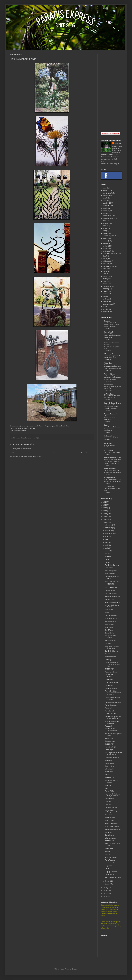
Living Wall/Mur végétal (111, 254)
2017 (105, 508)
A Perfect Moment (109, 445)
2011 (105, 520)
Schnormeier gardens (112, 826)
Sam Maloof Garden (111, 651)
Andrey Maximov (110, 641)
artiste (18, 438)
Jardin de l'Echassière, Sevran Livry (112, 647)
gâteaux (106, 233)
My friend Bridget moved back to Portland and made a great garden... (112, 336)
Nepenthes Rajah (111, 747)
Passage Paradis (110, 478)
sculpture (106, 299)
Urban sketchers (110, 838)
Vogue (107, 613)
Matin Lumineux (109, 436)
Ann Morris (108, 815)
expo (105, 221)
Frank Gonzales (110, 711)
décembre (109, 525)
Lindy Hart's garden (111, 682)
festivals (106, 223)
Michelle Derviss (110, 714)
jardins (105, 246)
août (107, 536)
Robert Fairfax (110, 791)
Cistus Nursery (110, 835)
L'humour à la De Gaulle (111, 438)
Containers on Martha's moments (113, 698)
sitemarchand (107, 304)
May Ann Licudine (111, 857)
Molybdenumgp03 (111, 619)
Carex (106, 425)
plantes (105, 289)
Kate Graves (109, 772)
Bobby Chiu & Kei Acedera (111, 637)
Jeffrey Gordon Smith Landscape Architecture (112, 583)
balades (106, 203)
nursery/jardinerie (109, 266)
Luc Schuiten (109, 685)
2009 (105, 888)
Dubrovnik (108, 804)
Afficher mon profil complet (110, 164)
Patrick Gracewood (111, 705)
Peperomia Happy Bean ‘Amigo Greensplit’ (113, 718)
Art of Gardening (110, 469)
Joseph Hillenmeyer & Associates (112, 722)
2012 (105, 517)
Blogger (75, 969)
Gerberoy (108, 660)
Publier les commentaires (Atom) (30, 457)
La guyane (108, 866)
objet (37, 438)
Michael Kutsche (110, 621)
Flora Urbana (108, 450)
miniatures (106, 261)
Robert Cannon (110, 763)
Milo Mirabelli (109, 769)
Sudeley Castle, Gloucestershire (111, 730)
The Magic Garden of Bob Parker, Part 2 (113, 754)
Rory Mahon (109, 760)
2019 (105, 502)
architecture (107, 193)
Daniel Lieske (109, 633)
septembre (109, 534)
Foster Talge (109, 848)
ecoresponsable (108, 218)
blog (104, 208)
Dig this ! (108, 643)
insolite (105, 243)
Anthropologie (109, 599)
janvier (108, 884)
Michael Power (110, 799)
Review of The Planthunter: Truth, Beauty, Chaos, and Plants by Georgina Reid (112, 461)
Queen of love (109, 766)
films (105, 226)
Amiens (107, 654)
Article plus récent (16, 453)
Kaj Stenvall (109, 738)
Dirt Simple (108, 443)
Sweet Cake (109, 610)
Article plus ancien (87, 453)
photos (105, 284)
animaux (106, 190)
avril (107, 548)
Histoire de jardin (109, 236)
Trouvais (108, 854)
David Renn (109, 630)
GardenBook (108, 385)
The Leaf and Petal (111, 588)
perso (105, 279)
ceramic (106, 213)
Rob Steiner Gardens (112, 565)
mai (107, 545)
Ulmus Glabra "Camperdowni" (111, 811)
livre (104, 256)
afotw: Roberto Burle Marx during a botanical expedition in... (112, 429)
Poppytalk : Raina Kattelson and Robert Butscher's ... (113, 693)
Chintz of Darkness (111, 594)
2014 (105, 511)
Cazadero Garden (111, 807)
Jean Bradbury (110, 574)
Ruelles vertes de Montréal (111, 676)
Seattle (105, 301)
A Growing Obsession (111, 354)
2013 (105, 514)
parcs (105, 271)
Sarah (107, 788)
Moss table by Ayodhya (112, 602)
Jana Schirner (109, 624)
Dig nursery (109, 832)
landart (105, 248)
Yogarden (108, 785)
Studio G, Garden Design (113, 403)
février (108, 881)
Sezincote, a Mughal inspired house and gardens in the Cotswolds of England (112, 367)
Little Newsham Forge (18, 430)
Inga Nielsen (109, 627)
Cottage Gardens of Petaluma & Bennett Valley (112, 664)
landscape (106, 251)
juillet (107, 539)
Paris (105, 274)
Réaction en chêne (111, 688)
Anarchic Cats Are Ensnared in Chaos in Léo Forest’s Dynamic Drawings (113, 325)
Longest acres (109, 487)
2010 (105, 522)
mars (107, 551)
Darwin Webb (109, 875)
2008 (105, 891)
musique (106, 264)
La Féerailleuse (109, 394)
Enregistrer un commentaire (22, 449)
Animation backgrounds (113, 596)
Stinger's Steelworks (112, 824)
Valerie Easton (110, 821)
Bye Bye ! (108, 553)
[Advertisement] (112, 91)
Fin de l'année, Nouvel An (112, 452)
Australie (106, 201)
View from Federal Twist (112, 458)
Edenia (107, 869)
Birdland (108, 775)
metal (33, 438)
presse (105, 291)
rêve (104, 297)
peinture (106, 276)
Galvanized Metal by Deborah (112, 782)
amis (105, 188)
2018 (105, 505)
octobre (108, 531)
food (104, 231)
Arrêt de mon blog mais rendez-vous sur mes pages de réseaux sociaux (112, 378)
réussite (106, 294)
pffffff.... (105, 281)
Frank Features (110, 860)
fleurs (105, 228)
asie (104, 198)
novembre (109, 528)
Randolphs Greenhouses (113, 829)
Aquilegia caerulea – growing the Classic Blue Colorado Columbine (111, 407)
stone (105, 307)
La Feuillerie (109, 680)
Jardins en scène (110, 657)
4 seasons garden (111, 571)
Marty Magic (109, 750)
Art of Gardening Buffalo (113, 877)
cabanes (106, 211)
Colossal (107, 321)
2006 (105, 896)
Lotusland (108, 802)
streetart (106, 309)
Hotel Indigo (109, 568)
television (106, 312)
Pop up (107, 562)
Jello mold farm (110, 818)
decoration (24, 438)
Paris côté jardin (109, 374)
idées (29, 438)
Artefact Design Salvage (113, 702)
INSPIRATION (110, 556)
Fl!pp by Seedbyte (111, 872)
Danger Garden (109, 332)
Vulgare (107, 851)
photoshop (106, 286)
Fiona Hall (108, 708)
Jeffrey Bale (108, 363)
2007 (105, 893)
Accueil (52, 453)
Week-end (108, 726)
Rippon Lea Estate (111, 672)
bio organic (107, 206)
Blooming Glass (110, 741)
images (105, 241)
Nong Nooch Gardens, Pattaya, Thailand (112, 795)
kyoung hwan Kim (111, 616)
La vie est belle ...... (111, 863)
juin (107, 542)
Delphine (118, 143)
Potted (107, 559)
